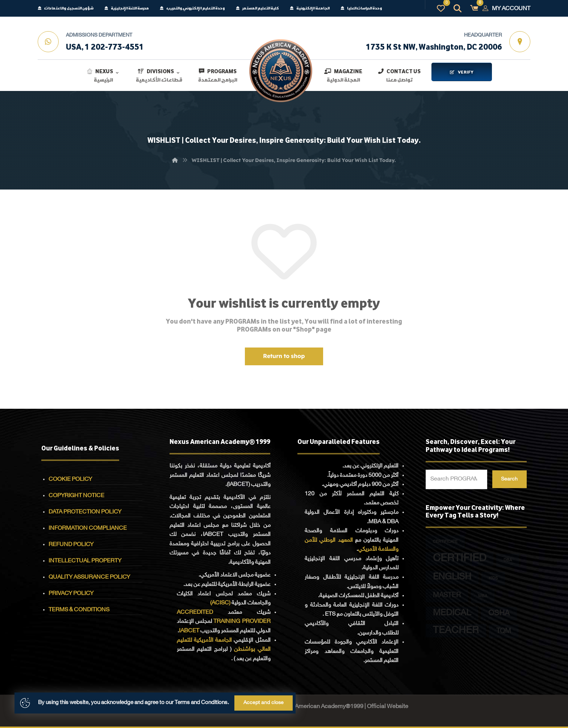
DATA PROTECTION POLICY (85, 512)
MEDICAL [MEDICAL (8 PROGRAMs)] (452, 613)
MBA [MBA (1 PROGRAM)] (483, 596)
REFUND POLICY (71, 545)
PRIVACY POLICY (71, 594)
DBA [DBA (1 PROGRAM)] (508, 560)
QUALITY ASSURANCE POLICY (89, 577)
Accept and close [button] (264, 703)
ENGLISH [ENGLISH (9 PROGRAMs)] (452, 577)
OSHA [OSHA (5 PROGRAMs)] (499, 614)
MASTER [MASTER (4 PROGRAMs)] (447, 596)
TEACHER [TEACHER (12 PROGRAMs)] (456, 631)
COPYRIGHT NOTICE (76, 496)
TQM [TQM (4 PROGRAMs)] (504, 631)
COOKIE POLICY (70, 480)
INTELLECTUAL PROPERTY (85, 561)
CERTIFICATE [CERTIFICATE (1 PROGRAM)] (445, 542)
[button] (474, 8)
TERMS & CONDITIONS (79, 610)
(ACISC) (220, 603)
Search (509, 479)
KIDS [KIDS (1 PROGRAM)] (493, 579)
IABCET (189, 631)
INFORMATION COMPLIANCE (88, 529)
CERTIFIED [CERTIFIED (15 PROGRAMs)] (460, 559)
